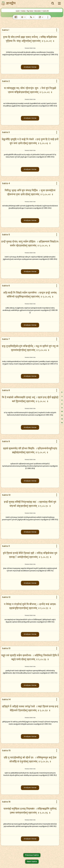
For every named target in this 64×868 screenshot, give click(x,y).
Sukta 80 (46, 11)
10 (62, 411)
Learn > (18, 11)
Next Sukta (32, 861)
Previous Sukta (32, 855)
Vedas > (24, 11)
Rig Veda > (31, 11)
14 (62, 419)
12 (62, 415)
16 (62, 423)
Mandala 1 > (38, 11)
